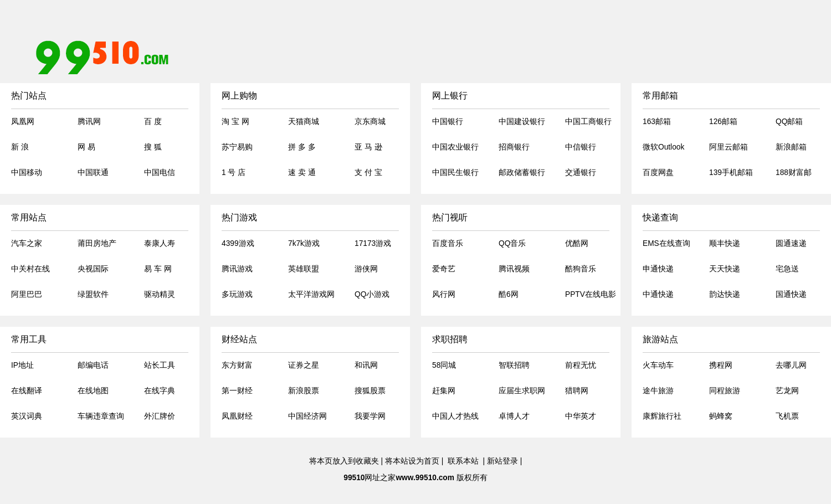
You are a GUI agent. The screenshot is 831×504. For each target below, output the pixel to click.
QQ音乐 (512, 243)
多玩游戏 (237, 294)
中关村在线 (30, 269)
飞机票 (787, 416)
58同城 (444, 365)
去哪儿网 (791, 365)
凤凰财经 (237, 416)
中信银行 (581, 147)
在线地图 (93, 391)
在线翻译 (27, 391)
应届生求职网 (522, 391)
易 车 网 (158, 269)
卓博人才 (514, 416)
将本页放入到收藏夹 (344, 461)
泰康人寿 (160, 243)
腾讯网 (89, 122)
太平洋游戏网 (311, 294)
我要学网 (370, 416)
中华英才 (581, 416)
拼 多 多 (302, 147)
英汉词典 (27, 416)
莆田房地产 (97, 243)
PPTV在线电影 (591, 294)
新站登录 (502, 461)
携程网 (721, 365)
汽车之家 (27, 243)
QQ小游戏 (372, 294)
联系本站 (463, 461)
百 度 (153, 122)
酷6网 (509, 294)
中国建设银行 (522, 122)
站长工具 (160, 365)
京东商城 (370, 122)
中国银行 (448, 122)
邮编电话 (93, 365)
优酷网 (577, 243)
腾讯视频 (514, 269)
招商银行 (514, 147)
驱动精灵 (160, 294)
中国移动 (27, 173)
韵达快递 (725, 294)
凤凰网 (23, 122)
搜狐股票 (370, 391)
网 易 (86, 147)
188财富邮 (794, 173)
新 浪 (20, 147)
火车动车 (658, 365)
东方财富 (237, 365)
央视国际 (93, 269)
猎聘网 (577, 391)
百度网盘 (658, 173)
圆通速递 (791, 243)
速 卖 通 (302, 173)
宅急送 (787, 269)
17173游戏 (373, 243)
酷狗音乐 (581, 269)
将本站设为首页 (412, 461)
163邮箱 (657, 122)
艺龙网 (787, 391)
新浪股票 (304, 391)
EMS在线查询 (666, 243)
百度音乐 (448, 243)
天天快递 (725, 269)
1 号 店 (234, 173)
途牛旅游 (658, 391)
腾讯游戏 (237, 269)
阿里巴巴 (27, 294)
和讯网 (366, 365)
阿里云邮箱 (729, 147)
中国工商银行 (588, 122)
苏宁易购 (237, 147)
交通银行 (581, 173)
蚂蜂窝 (721, 416)
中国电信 (160, 173)
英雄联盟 (304, 269)
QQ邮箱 (789, 122)
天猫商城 (304, 122)
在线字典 (160, 391)
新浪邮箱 (791, 147)
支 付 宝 (368, 173)
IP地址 (22, 365)
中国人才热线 (455, 416)
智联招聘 (514, 365)
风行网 (444, 294)
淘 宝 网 (235, 122)
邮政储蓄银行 (522, 173)
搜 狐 (153, 147)
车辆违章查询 (101, 416)
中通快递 (658, 294)
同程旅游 (725, 391)
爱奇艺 (444, 269)
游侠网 (366, 269)
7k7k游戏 (304, 243)
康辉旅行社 (662, 416)
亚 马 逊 (368, 147)
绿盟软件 (93, 294)
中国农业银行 (455, 147)
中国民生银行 (455, 173)
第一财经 (237, 391)
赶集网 (444, 391)
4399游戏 (238, 243)
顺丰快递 (725, 243)
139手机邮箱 (731, 173)
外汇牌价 (160, 416)
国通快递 (791, 294)
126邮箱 (723, 122)
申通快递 (658, 269)
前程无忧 (581, 365)
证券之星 (304, 365)
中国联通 (93, 173)
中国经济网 (307, 416)
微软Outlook (663, 147)
